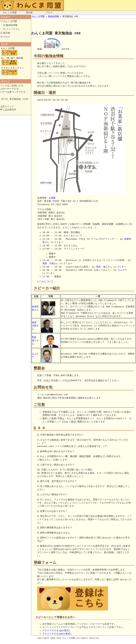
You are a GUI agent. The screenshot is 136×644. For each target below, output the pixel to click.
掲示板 (29, 13)
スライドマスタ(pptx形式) (57, 637)
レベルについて (45, 282)
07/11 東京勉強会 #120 (15, 102)
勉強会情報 (12, 26)
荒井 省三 (102, 267)
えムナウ (122, 270)
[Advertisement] (102, 25)
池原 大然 (48, 264)
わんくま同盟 (10, 13)
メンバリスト (13, 30)
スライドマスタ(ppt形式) (56, 634)
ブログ (49, 13)
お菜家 (52, 198)
